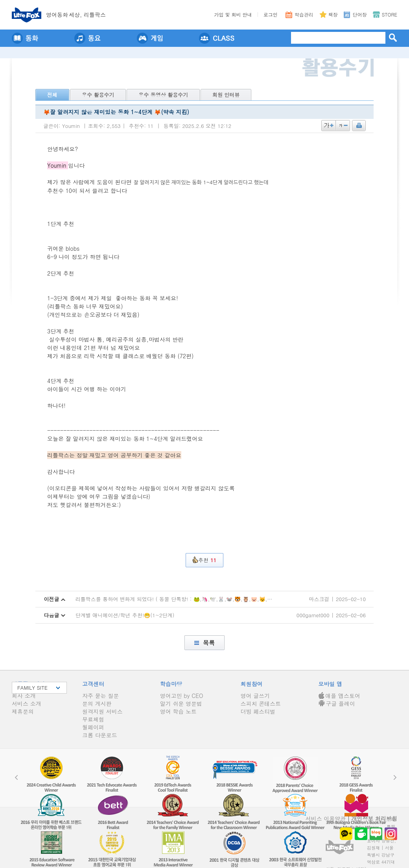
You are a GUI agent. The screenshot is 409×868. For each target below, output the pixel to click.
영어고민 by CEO (182, 696)
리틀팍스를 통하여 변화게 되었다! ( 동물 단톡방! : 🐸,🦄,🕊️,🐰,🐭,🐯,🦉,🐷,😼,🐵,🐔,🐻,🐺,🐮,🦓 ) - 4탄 (204, 599)
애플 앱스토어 (339, 696)
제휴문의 (23, 711)
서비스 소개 (27, 703)
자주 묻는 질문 (100, 696)
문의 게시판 (97, 703)
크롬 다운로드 (100, 735)
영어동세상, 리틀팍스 (76, 15)
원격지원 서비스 (102, 711)
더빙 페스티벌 (258, 711)
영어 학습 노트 (178, 711)
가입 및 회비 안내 (233, 14)
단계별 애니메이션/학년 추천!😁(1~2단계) (125, 615)
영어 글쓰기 (255, 696)
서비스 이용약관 (326, 818)
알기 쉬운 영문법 (181, 703)
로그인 (271, 14)
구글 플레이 (337, 703)
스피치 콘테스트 (261, 703)
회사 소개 (24, 696)
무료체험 (93, 719)
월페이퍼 (93, 727)
